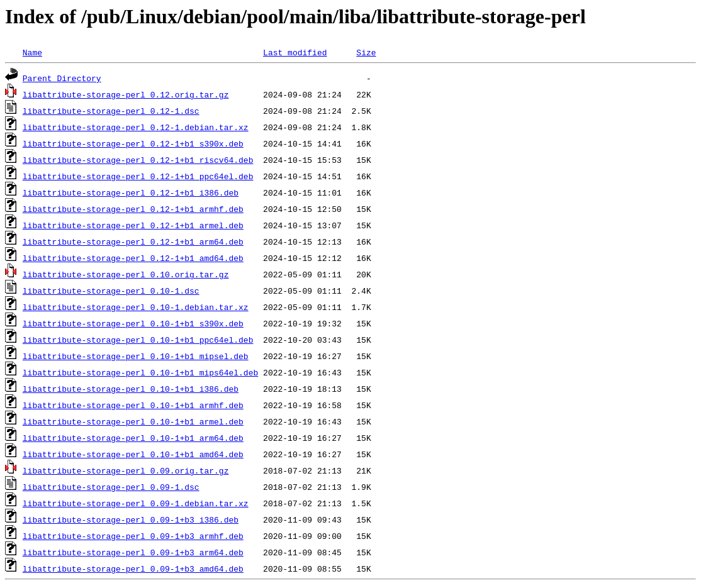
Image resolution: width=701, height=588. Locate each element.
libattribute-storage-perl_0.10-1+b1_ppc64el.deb (138, 340)
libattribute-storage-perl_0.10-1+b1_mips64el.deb (140, 372)
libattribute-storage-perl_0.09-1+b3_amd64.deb (133, 569)
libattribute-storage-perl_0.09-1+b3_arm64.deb (133, 552)
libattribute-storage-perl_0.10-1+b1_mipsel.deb (136, 356)
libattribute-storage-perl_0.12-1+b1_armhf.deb (133, 209)
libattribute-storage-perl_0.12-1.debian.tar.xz (136, 127)
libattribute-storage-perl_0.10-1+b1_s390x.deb (133, 323)
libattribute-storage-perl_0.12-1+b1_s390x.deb (133, 143)
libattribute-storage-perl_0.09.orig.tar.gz (126, 470)
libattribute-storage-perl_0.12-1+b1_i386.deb (131, 192)
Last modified (295, 52)
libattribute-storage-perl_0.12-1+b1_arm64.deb (133, 241)
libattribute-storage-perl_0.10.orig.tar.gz (126, 274)
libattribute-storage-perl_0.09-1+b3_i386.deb (131, 519)
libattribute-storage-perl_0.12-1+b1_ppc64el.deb (138, 176)
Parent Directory (62, 78)
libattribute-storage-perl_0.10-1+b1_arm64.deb (133, 438)
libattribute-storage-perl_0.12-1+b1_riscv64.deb (138, 160)
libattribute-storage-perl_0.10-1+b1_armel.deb (133, 421)
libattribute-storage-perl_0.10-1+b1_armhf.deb (133, 405)
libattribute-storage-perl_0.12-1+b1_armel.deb (133, 225)
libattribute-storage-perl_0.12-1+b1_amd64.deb (133, 258)
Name (32, 52)
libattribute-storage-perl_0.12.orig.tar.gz (126, 94)
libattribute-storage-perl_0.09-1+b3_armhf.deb (133, 536)
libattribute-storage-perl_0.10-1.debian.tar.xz (136, 307)
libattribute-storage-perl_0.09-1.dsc (111, 487)
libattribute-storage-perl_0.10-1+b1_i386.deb (131, 389)
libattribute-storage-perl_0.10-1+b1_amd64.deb (133, 454)
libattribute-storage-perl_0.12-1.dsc (111, 111)
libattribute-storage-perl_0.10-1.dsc (111, 291)
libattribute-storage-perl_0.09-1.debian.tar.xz (136, 503)
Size (366, 52)
